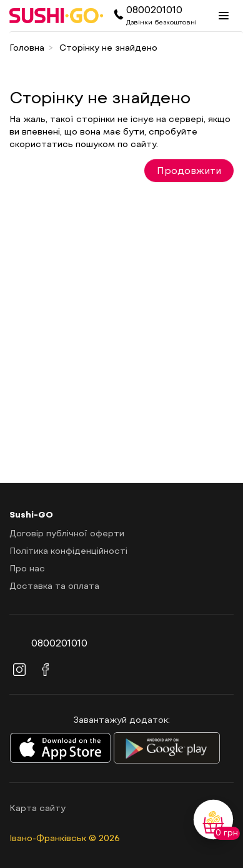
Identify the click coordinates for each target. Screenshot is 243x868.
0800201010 (154, 9)
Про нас (27, 568)
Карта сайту (37, 808)
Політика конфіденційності (68, 550)
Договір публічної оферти (67, 533)
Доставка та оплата (54, 585)
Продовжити (189, 170)
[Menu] (224, 16)
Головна (27, 47)
